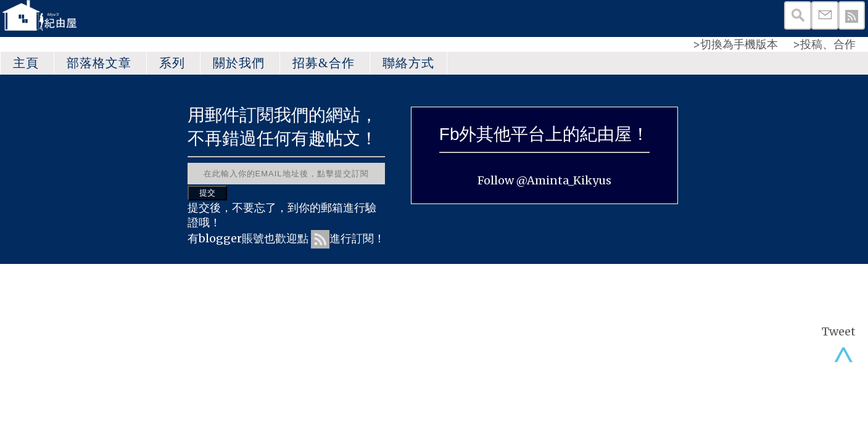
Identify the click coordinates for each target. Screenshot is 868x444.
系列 (172, 63)
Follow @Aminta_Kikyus (544, 180)
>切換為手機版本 (735, 44)
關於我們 (239, 63)
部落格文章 (99, 63)
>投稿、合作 (824, 44)
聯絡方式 (408, 63)
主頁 (26, 63)
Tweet (839, 331)
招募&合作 (324, 63)
